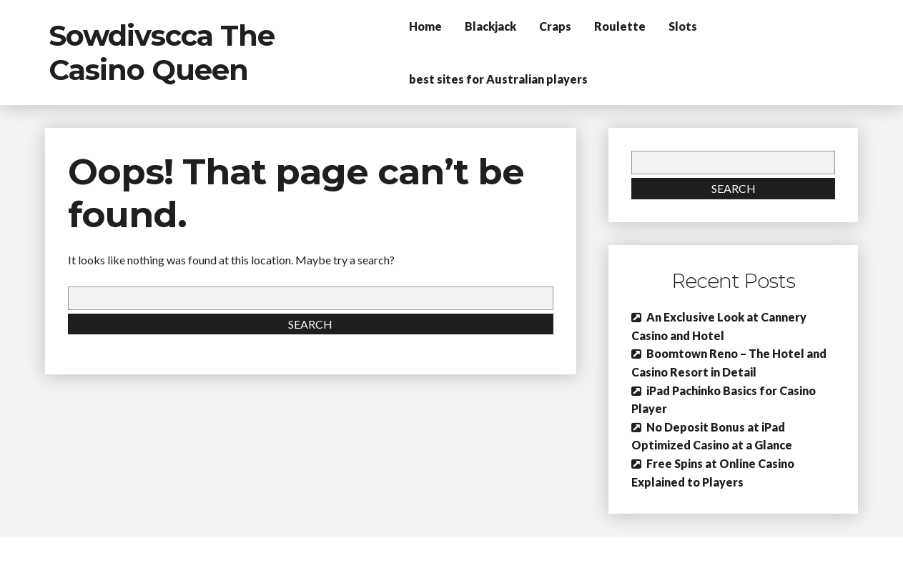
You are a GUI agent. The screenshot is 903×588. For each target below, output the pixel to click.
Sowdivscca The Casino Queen (162, 53)
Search (310, 324)
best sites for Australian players (498, 79)
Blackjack (490, 26)
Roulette (620, 26)
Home (425, 26)
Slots (683, 26)
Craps (555, 26)
